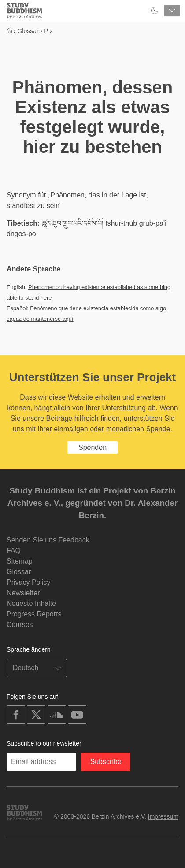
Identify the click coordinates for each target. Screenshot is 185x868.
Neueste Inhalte (31, 603)
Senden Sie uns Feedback (48, 540)
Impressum (163, 816)
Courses (20, 625)
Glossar (19, 572)
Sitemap (20, 561)
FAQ (14, 551)
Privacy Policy (29, 582)
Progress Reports (34, 614)
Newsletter (23, 593)
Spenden (92, 447)
